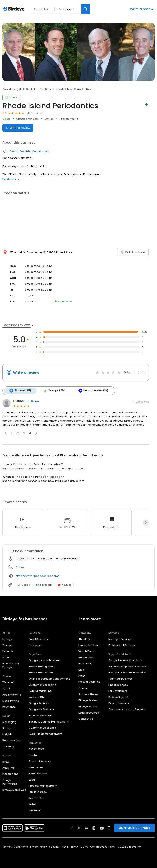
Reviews (8, 645)
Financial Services (40, 761)
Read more (11, 179)
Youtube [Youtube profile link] (65, 585)
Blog (81, 669)
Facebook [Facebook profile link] (44, 585)
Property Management (43, 786)
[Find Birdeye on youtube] (102, 828)
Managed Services (120, 639)
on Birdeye (33, 401)
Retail (32, 804)
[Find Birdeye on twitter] (79, 828)
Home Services (38, 773)
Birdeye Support (118, 697)
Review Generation (41, 672)
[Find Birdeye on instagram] (94, 828)
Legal (32, 779)
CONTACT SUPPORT (134, 828)
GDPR (65, 846)
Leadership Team (89, 645)
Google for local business (45, 660)
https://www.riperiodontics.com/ (37, 576)
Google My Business (41, 709)
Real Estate (36, 798)
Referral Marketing (40, 691)
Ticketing (8, 746)
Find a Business (118, 685)
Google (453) (55, 391)
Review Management (42, 666)
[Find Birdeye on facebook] (72, 828)
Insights (8, 734)
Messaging (9, 722)
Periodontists (41, 151)
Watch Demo (87, 651)
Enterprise (35, 645)
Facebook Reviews (40, 715)
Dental (30, 89)
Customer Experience (42, 728)
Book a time (86, 657)
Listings (7, 639)
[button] (6, 433)
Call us (20, 567)
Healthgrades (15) (93, 391)
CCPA (84, 846)
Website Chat (38, 697)
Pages (6, 657)
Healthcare (36, 767)
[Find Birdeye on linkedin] (86, 828)
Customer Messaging (43, 685)
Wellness (35, 810)
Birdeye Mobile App (14, 790)
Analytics (8, 768)
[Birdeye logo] (14, 9)
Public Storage (38, 792)
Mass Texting (11, 701)
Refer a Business (119, 703)
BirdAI (6, 761)
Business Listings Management (49, 721)
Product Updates (89, 682)
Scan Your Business (121, 678)
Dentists (45, 89)
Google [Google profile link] (24, 585)
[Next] (146, 522)
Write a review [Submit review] (18, 128)
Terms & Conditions (15, 846)
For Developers (118, 691)
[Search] (86, 9)
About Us (84, 639)
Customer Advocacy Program (127, 709)
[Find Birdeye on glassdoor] (109, 828)
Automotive (36, 749)
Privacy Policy (39, 846)
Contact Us (86, 719)
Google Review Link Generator (127, 672)
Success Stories (88, 694)
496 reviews (35, 113)
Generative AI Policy (103, 846)
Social (6, 688)
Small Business (38, 639)
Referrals (8, 651)
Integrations (10, 774)
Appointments (12, 694)
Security (54, 846)
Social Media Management (46, 734)
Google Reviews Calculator (125, 660)
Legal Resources (89, 712)
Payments (9, 707)
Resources (85, 663)
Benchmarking (12, 740)
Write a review (142, 9)
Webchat (8, 682)
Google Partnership (10, 782)
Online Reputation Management (49, 678)
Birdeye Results (88, 706)
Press (82, 676)
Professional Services (122, 645)
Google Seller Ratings (11, 665)
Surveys (7, 728)
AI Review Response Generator (128, 666)
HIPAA (75, 846)
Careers (84, 688)
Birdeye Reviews (89, 700)
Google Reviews (39, 703)
